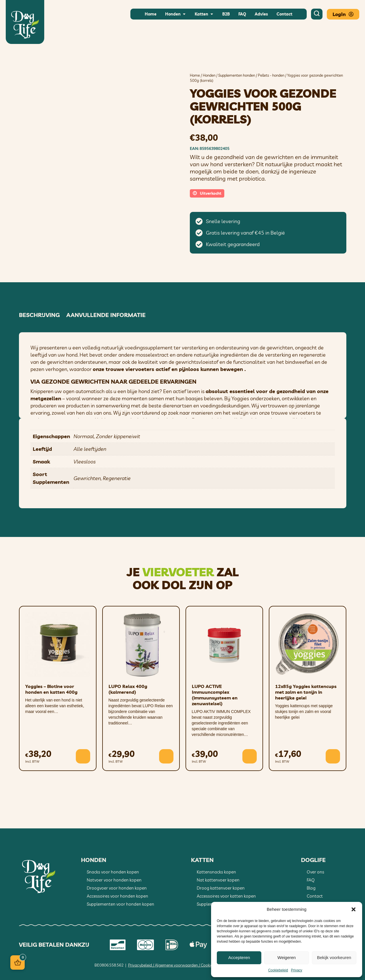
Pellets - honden (271, 75)
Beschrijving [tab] (39, 315)
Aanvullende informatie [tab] (106, 315)
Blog (311, 888)
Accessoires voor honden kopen (117, 896)
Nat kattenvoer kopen (218, 880)
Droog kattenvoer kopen (221, 888)
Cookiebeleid (278, 970)
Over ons (315, 872)
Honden (209, 75)
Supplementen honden (237, 75)
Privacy (297, 970)
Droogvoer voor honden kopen (117, 888)
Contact (315, 896)
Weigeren (287, 957)
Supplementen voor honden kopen (120, 904)
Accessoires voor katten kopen (226, 896)
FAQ (311, 880)
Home (195, 75)
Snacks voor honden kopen (113, 872)
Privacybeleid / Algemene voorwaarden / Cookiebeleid (176, 965)
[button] (354, 909)
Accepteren (239, 957)
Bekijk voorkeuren (334, 957)
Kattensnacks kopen (216, 872)
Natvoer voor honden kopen (114, 880)
